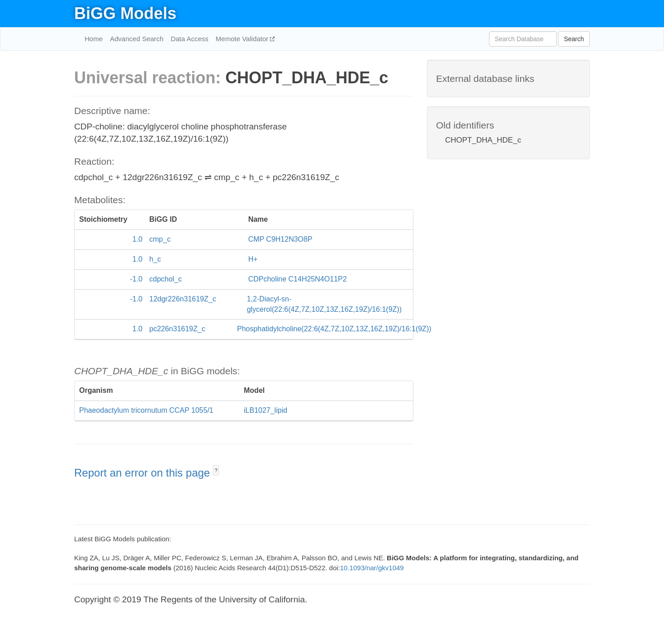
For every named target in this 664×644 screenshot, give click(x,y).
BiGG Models (125, 13)
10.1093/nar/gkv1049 (372, 568)
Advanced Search (137, 39)
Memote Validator (243, 39)
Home (94, 39)
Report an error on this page (144, 473)
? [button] (216, 471)
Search (574, 39)
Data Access (189, 39)
